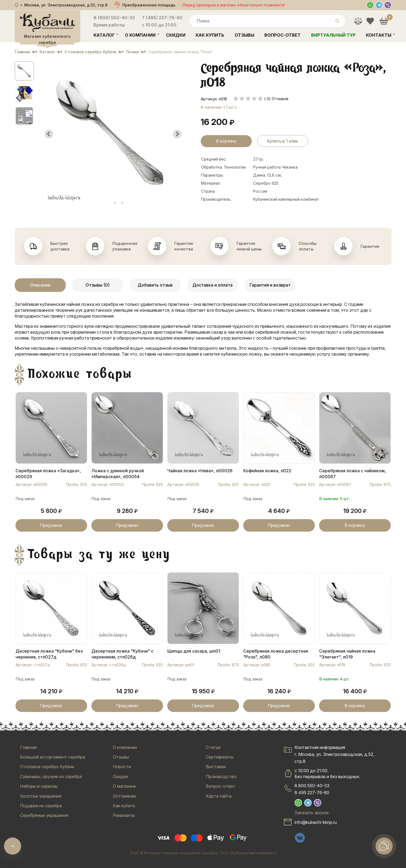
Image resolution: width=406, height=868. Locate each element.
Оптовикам (124, 796)
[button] (24, 71)
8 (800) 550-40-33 (114, 18)
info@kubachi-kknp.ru (316, 822)
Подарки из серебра (41, 806)
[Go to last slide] (49, 134)
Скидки (176, 35)
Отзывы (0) (98, 285)
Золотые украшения (41, 796)
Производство (221, 776)
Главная (28, 747)
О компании (140, 35)
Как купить (210, 35)
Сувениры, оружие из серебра (51, 776)
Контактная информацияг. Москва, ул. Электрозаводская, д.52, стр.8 (334, 754)
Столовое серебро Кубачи (47, 767)
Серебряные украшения (44, 815)
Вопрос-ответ (283, 35)
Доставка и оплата (212, 285)
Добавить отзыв (155, 285)
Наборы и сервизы (39, 786)
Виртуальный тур (333, 35)
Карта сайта (219, 796)
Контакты (379, 35)
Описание (40, 285)
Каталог (104, 35)
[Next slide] (177, 134)
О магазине (124, 786)
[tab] (107, 203)
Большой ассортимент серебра (53, 757)
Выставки (216, 767)
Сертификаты (220, 757)
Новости (122, 767)
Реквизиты (124, 815)
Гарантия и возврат (270, 285)
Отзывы (244, 35)
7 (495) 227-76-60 (162, 18)
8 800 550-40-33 (312, 786)
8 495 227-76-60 (312, 793)
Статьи (213, 747)
